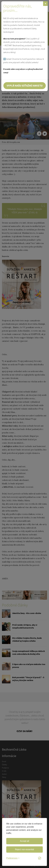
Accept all (24, 841)
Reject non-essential (24, 849)
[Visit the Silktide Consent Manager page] (40, 858)
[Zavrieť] (45, 4)
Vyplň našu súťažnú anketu (25, 86)
